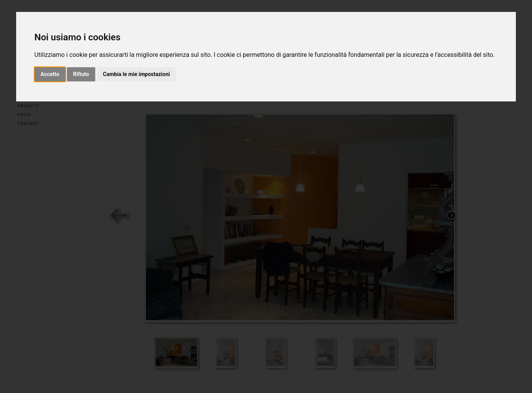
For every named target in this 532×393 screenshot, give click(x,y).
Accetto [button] (50, 74)
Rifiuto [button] (81, 74)
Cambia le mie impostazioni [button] (136, 74)
